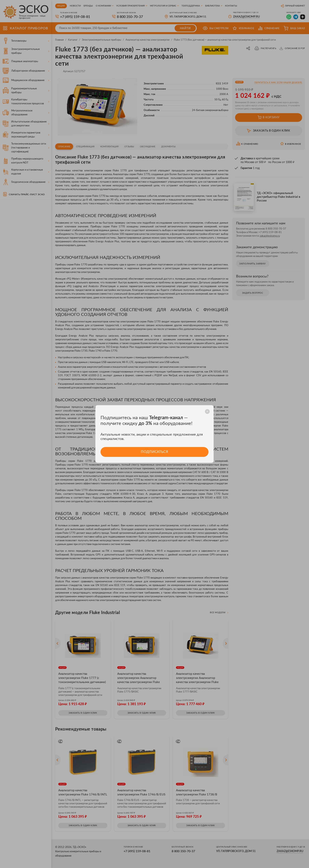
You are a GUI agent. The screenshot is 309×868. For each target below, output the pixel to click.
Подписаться (154, 452)
